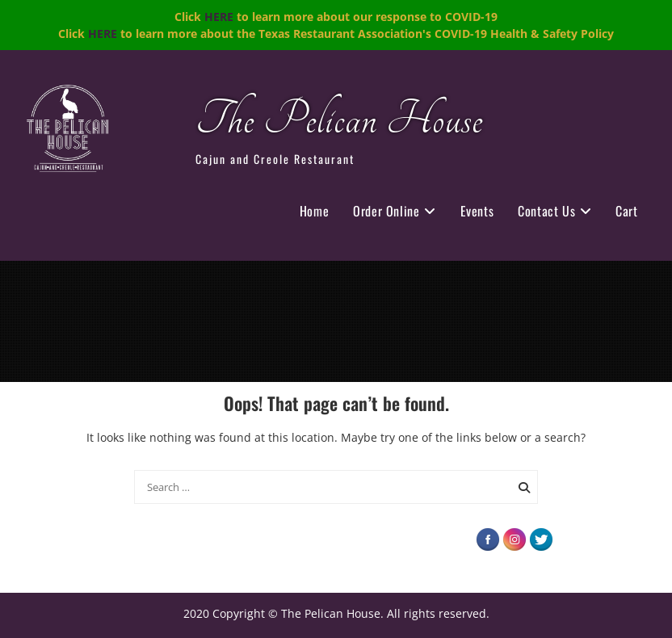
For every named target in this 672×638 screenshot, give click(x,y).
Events (477, 211)
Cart (626, 211)
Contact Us (546, 211)
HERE (219, 17)
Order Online (386, 211)
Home (314, 211)
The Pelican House (339, 120)
